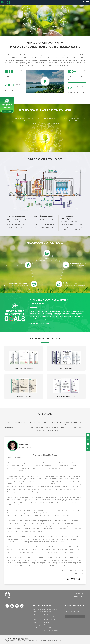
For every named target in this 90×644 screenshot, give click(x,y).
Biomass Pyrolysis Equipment (50, 621)
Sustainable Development (40, 324)
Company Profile (38, 612)
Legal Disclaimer (11, 641)
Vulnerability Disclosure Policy (48, 641)
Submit (75, 617)
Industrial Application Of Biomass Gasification (52, 616)
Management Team (37, 616)
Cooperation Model (37, 621)
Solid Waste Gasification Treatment (52, 626)
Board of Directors (38, 609)
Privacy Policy (21, 641)
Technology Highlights (36, 626)
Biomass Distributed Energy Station (51, 610)
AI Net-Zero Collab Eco (51, 630)
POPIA (61, 641)
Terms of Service (32, 641)
